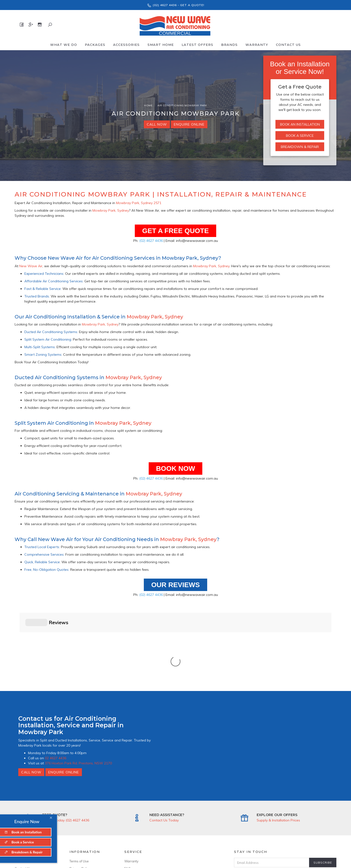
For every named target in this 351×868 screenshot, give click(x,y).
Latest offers (197, 45)
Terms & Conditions (286, 790)
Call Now (157, 124)
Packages (95, 45)
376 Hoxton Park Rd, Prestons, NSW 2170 (78, 682)
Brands (229, 45)
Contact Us (288, 45)
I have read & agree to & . (278, 790)
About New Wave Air (30, 780)
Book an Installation (300, 124)
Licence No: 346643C (85, 817)
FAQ (127, 788)
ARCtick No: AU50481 (86, 810)
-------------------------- (34, 795)
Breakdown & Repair (300, 147)
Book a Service (300, 136)
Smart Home (161, 45)
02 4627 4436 (56, 677)
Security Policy (80, 795)
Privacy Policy (80, 788)
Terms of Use (79, 780)
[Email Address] (272, 782)
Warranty (257, 45)
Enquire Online (189, 124)
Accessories (126, 45)
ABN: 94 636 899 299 (85, 824)
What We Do (64, 45)
